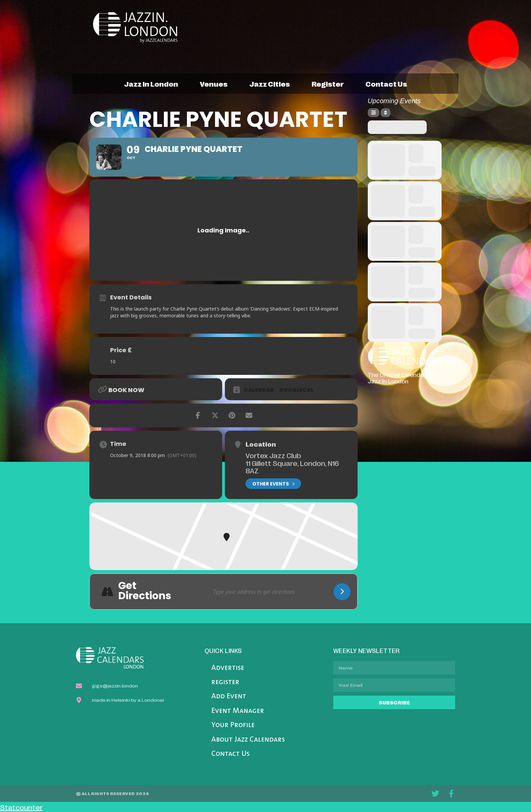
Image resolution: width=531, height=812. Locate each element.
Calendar (259, 390)
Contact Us (230, 754)
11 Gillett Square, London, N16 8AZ (292, 467)
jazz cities (270, 84)
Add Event (229, 696)
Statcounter (21, 807)
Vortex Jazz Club (273, 455)
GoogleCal (296, 390)
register (328, 84)
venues (214, 84)
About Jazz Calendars (248, 740)
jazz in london (151, 84)
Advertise (228, 668)
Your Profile (233, 725)
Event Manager (238, 711)
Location (261, 444)
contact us (386, 84)
